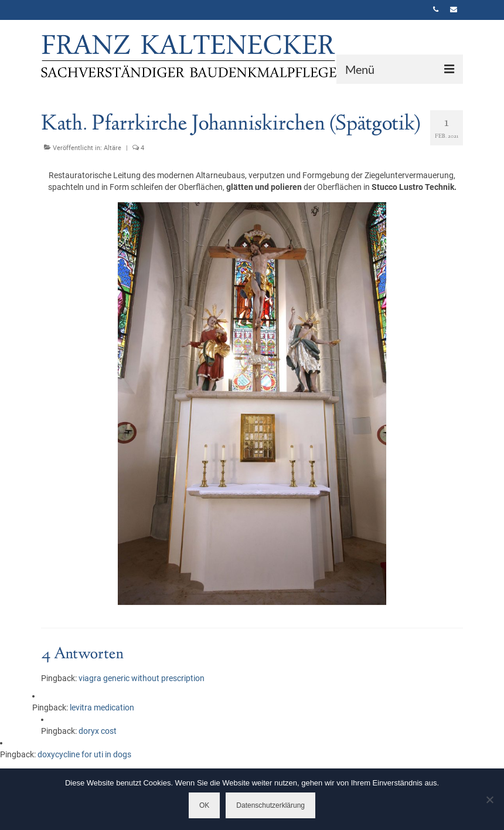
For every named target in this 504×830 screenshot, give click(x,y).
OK (204, 805)
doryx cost (98, 731)
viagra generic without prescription (142, 678)
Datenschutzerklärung (270, 805)
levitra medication (102, 707)
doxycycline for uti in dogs (84, 754)
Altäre (113, 148)
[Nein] (489, 800)
